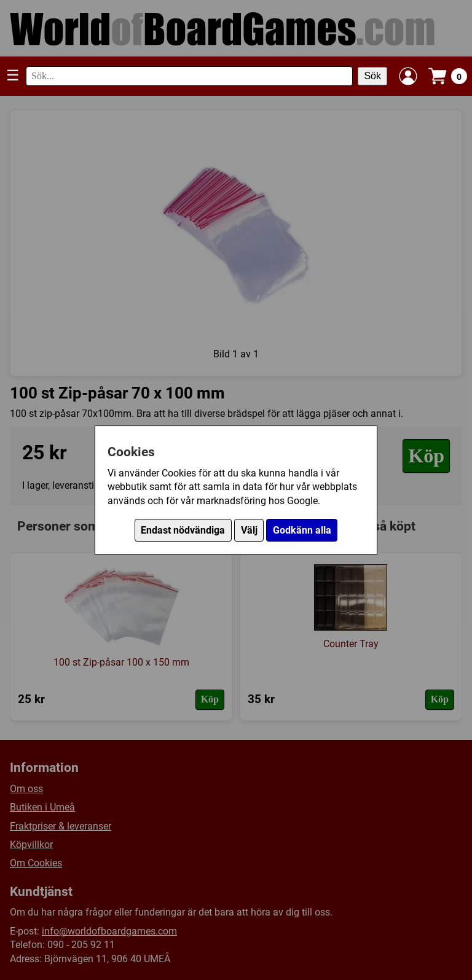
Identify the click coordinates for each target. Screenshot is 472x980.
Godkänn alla (302, 530)
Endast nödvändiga (183, 530)
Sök (372, 76)
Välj (249, 530)
